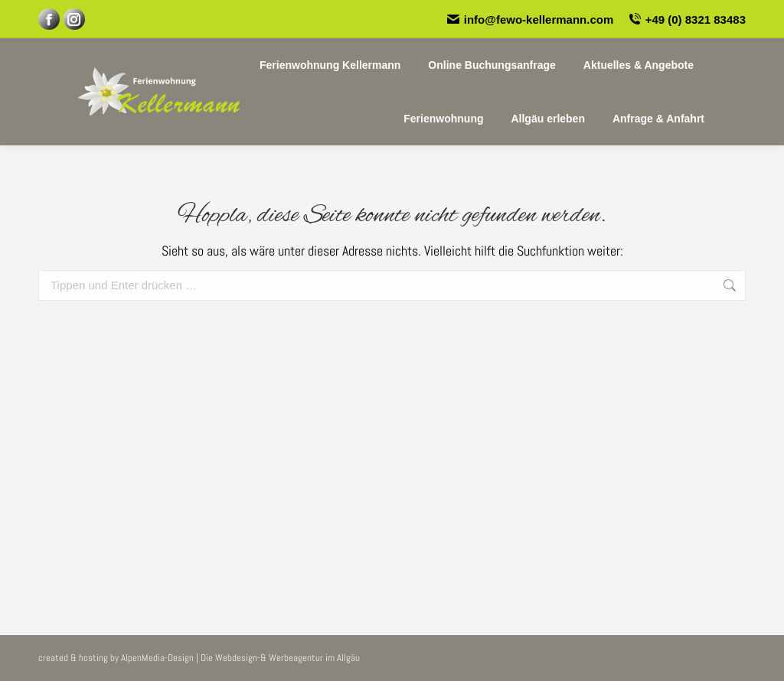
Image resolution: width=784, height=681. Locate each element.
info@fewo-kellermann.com (530, 20)
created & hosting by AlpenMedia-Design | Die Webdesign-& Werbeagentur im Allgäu (199, 658)
